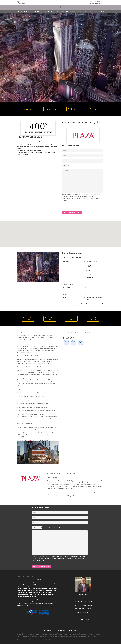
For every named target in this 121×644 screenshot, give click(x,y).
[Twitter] (24, 577)
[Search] (61, 7)
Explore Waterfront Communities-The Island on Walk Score (74, 347)
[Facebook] (19, 577)
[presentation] (74, 205)
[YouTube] (28, 577)
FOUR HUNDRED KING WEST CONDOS (83, 332)
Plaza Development (72, 253)
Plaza (99, 122)
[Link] (21, 2)
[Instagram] (33, 577)
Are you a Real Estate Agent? (79, 166)
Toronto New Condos (33, 440)
